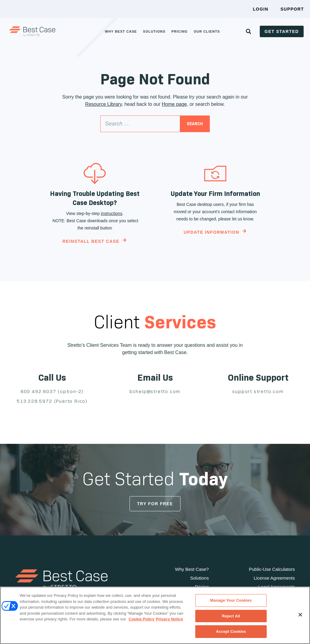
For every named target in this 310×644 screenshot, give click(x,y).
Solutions (154, 31)
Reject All (231, 616)
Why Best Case (121, 31)
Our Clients (207, 31)
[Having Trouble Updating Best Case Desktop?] (95, 174)
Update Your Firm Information (215, 194)
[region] (155, 615)
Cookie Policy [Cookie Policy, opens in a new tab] (142, 619)
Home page (175, 104)
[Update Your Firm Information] (215, 174)
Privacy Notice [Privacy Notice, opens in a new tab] (170, 619)
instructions (112, 213)
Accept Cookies (231, 631)
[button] (249, 31)
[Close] (300, 615)
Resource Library (103, 104)
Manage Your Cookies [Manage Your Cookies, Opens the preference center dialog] (231, 600)
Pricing (180, 31)
